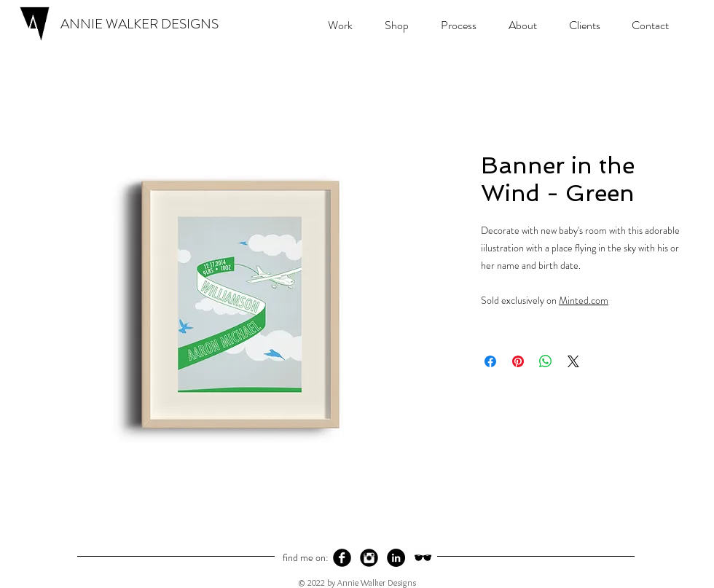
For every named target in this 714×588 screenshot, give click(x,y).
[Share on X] (573, 361)
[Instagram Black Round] (369, 558)
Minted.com (584, 300)
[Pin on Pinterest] (518, 361)
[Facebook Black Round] (342, 558)
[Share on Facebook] (490, 361)
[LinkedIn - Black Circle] (396, 558)
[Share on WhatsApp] (546, 361)
